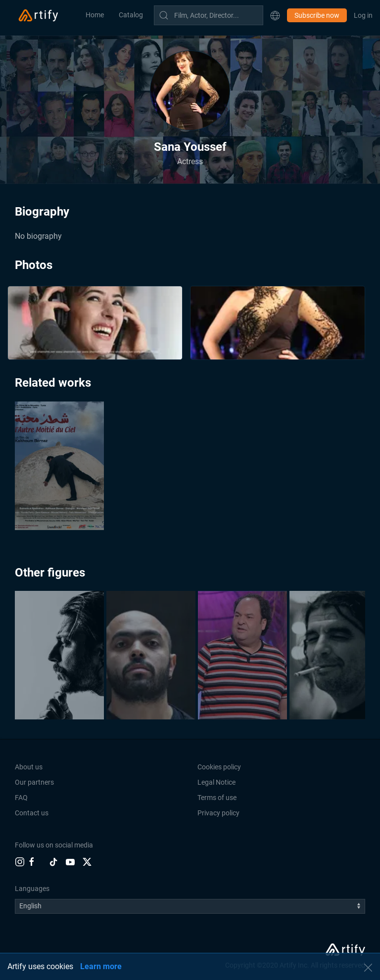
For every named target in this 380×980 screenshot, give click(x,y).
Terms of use (217, 798)
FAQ (21, 798)
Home (95, 15)
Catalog (131, 15)
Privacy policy (218, 813)
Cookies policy (219, 767)
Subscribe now (317, 15)
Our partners (34, 782)
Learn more (101, 966)
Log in (363, 15)
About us (29, 767)
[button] (275, 15)
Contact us (32, 813)
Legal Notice (216, 782)
